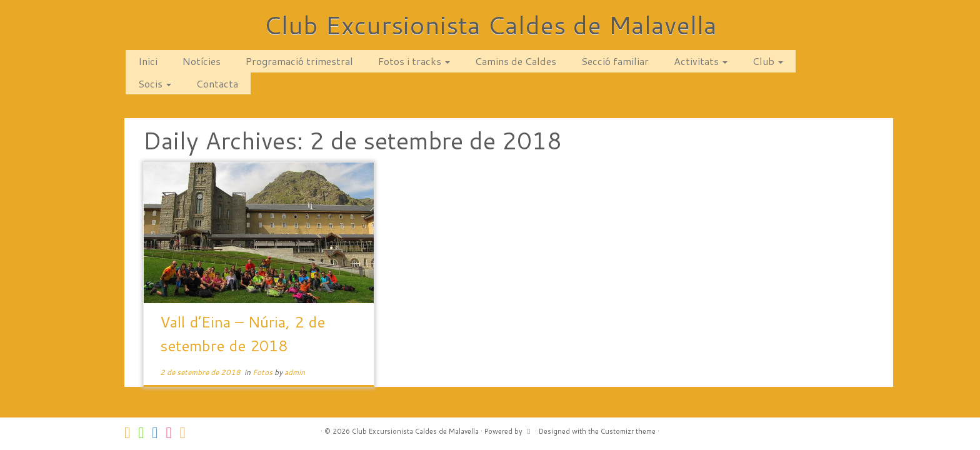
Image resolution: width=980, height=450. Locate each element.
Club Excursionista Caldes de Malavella (490, 25)
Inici (148, 61)
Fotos (263, 372)
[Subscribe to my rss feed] (187, 433)
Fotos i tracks (414, 61)
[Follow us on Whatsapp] (145, 433)
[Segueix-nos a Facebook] (159, 433)
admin (295, 372)
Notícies (202, 61)
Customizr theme (628, 431)
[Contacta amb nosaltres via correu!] (131, 433)
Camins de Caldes (516, 61)
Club (768, 61)
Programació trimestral (299, 61)
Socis (155, 83)
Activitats (701, 61)
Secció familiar (615, 61)
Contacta (217, 83)
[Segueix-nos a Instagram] (172, 433)
